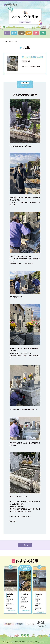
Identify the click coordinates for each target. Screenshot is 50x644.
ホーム (7, 33)
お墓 (36, 33)
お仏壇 (14, 33)
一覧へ (25, 545)
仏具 (21, 33)
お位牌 (29, 33)
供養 (43, 33)
